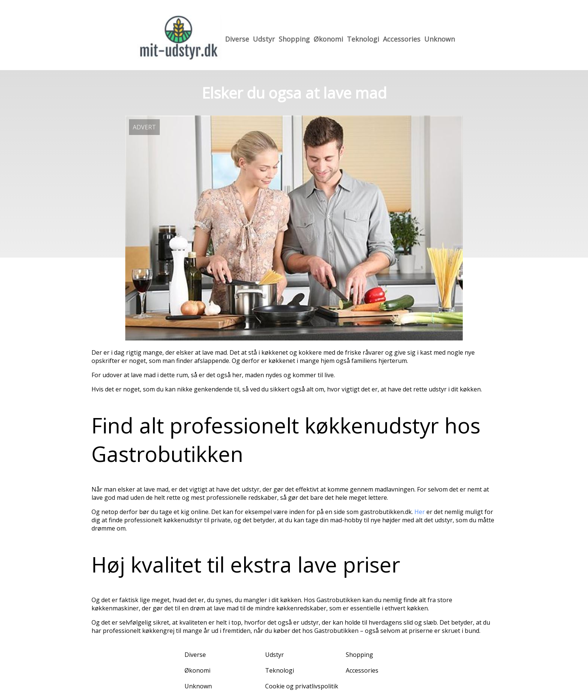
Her (420, 512)
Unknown (439, 39)
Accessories (402, 39)
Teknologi (363, 39)
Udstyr (264, 39)
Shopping (294, 39)
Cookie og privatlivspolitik (302, 686)
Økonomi (328, 39)
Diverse (237, 39)
